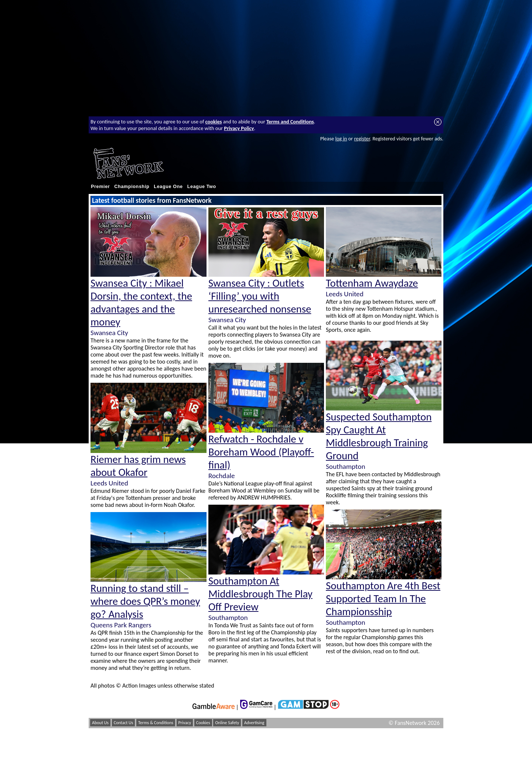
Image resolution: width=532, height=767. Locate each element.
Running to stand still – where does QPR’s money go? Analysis (145, 601)
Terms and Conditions (290, 122)
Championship (132, 187)
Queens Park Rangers (121, 625)
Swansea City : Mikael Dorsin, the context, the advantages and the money (141, 303)
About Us (100, 723)
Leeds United (109, 483)
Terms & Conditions (156, 723)
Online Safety (227, 723)
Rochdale (222, 476)
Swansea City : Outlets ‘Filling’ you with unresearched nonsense (260, 296)
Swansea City (109, 333)
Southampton (228, 618)
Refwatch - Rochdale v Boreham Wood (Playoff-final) (261, 452)
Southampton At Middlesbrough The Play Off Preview (260, 594)
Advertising (254, 723)
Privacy (185, 723)
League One (168, 187)
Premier (100, 187)
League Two (202, 187)
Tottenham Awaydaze (372, 283)
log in (341, 139)
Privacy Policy (239, 128)
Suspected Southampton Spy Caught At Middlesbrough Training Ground (379, 436)
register (362, 139)
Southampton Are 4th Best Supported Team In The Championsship (383, 599)
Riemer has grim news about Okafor (138, 466)
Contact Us (124, 723)
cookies (214, 122)
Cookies (203, 723)
